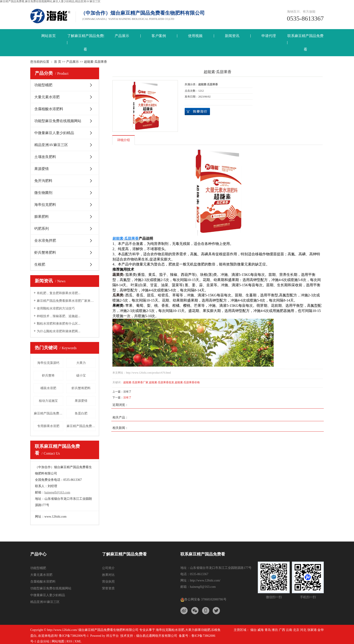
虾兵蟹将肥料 (45, 252)
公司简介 (108, 568)
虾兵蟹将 (48, 375)
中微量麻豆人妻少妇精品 (54, 133)
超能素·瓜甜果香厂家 (136, 382)
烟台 (254, 630)
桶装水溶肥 (48, 388)
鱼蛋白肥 (81, 413)
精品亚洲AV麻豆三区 (51, 145)
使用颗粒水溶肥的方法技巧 (56, 308)
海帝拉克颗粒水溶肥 (170, 630)
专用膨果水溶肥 (48, 426)
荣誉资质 (108, 588)
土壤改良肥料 (45, 157)
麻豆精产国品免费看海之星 (81, 426)
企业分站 (43, 641)
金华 (321, 630)
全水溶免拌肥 (45, 241)
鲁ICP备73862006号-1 (74, 636)
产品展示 (122, 36)
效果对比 (108, 575)
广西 (282, 630)
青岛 (268, 630)
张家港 (312, 630)
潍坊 (275, 630)
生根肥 (40, 264)
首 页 (58, 62)
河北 (303, 630)
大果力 (81, 363)
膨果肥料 (42, 217)
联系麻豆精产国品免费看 (305, 43)
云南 (289, 630)
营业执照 (108, 582)
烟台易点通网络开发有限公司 (157, 636)
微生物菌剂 (43, 193)
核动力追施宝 (48, 401)
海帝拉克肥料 (45, 205)
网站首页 (49, 36)
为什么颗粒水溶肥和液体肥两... (59, 331)
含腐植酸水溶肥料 (49, 109)
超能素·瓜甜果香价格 (187, 382)
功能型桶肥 (43, 85)
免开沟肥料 (43, 181)
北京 (296, 630)
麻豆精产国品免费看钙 (49, 413)
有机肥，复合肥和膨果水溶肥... (59, 293)
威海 (261, 630)
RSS (69, 641)
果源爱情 (42, 169)
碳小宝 (81, 375)
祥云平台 (112, 636)
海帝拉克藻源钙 (48, 363)
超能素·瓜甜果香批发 (162, 382)
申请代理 (269, 36)
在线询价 (197, 112)
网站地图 (58, 641)
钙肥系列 (42, 229)
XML (78, 641)
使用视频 (195, 36)
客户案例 (159, 36)
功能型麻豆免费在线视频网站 (58, 121)
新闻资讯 (232, 36)
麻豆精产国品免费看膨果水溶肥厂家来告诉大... (66, 301)
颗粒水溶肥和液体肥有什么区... (59, 324)
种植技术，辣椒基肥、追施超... (59, 316)
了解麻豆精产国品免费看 (85, 43)
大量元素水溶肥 (47, 97)
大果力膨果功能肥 (198, 630)
